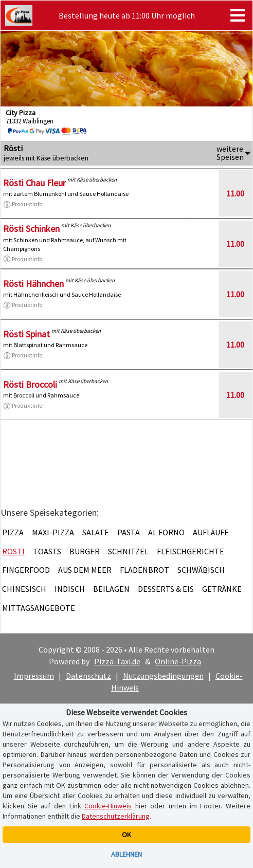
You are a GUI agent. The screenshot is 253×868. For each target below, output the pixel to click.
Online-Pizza (178, 661)
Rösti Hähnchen (33, 284)
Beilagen (111, 589)
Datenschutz (88, 676)
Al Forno (166, 532)
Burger (85, 551)
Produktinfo (23, 204)
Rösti (13, 551)
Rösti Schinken (31, 229)
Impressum (34, 676)
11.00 (235, 193)
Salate (96, 532)
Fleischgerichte (191, 551)
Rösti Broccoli (30, 384)
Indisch (70, 589)
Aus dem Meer (85, 570)
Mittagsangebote (39, 608)
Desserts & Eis (166, 589)
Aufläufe (211, 532)
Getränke (222, 589)
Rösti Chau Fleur (34, 183)
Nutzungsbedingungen (163, 676)
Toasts (47, 551)
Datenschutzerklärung (116, 816)
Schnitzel (128, 551)
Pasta (129, 532)
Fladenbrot (144, 570)
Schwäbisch (201, 570)
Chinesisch (24, 589)
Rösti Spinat (26, 334)
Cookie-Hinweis (108, 806)
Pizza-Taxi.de (117, 661)
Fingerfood (26, 570)
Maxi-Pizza (53, 532)
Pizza (13, 532)
